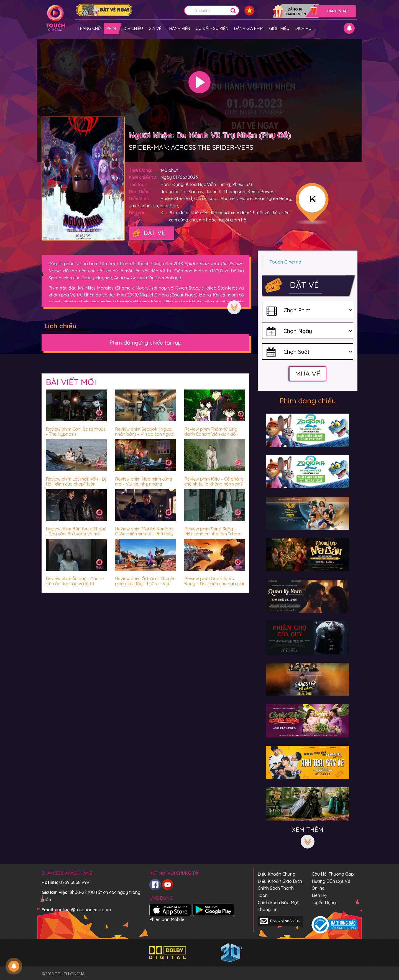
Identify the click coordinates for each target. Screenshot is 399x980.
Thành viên (178, 28)
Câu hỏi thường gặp (333, 874)
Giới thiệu (279, 28)
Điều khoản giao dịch (280, 881)
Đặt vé (149, 233)
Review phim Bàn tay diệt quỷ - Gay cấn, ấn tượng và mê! (76, 531)
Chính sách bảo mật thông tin (278, 906)
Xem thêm (234, 307)
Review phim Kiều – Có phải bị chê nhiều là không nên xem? (214, 481)
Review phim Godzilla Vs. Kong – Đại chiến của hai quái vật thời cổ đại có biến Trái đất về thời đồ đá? (214, 586)
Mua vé (308, 374)
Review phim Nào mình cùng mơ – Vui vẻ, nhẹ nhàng (144, 481)
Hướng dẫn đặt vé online (331, 885)
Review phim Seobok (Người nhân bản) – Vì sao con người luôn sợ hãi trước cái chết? (145, 434)
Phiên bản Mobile (167, 919)
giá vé (155, 28)
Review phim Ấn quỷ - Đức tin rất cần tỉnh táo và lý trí (75, 581)
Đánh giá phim (249, 28)
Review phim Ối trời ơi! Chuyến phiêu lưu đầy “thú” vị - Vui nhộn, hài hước (145, 583)
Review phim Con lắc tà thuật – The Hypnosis (76, 432)
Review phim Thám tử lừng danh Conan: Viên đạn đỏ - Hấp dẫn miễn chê (211, 434)
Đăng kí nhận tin (280, 921)
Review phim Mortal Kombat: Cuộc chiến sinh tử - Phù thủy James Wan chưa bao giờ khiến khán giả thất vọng (144, 536)
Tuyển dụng (324, 902)
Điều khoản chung (277, 874)
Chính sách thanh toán (276, 892)
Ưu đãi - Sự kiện (212, 28)
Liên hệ (319, 895)
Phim (111, 28)
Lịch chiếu (132, 28)
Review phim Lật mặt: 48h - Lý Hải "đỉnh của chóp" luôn (76, 481)
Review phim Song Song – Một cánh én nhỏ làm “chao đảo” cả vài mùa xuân (212, 534)
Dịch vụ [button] (303, 28)
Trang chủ (89, 28)
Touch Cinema (285, 262)
